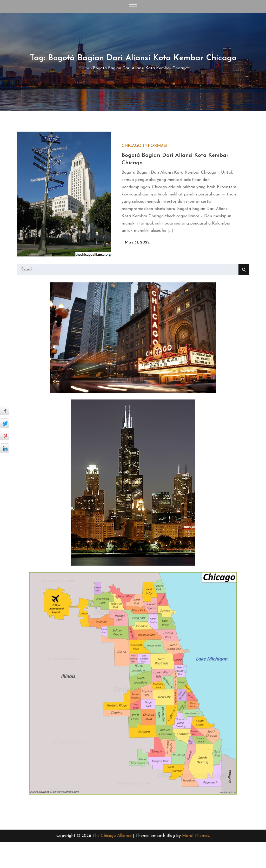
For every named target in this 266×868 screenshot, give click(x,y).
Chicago (132, 146)
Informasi (155, 146)
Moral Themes (196, 836)
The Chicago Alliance (112, 836)
